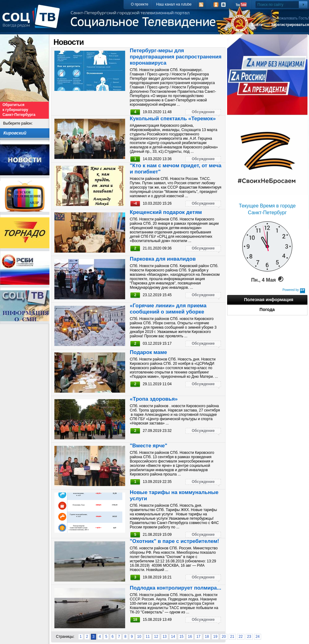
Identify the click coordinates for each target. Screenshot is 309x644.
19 (215, 637)
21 (232, 637)
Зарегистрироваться (290, 25)
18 (207, 637)
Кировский (15, 133)
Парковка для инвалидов (163, 259)
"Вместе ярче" (148, 446)
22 (241, 637)
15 (182, 637)
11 (148, 637)
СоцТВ (33, 21)
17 (198, 637)
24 (258, 637)
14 (173, 637)
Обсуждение (203, 112)
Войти (257, 25)
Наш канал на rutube (174, 4)
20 (224, 637)
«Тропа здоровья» (154, 399)
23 (249, 637)
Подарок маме (148, 352)
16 (190, 637)
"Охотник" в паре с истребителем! (174, 541)
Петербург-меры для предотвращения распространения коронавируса (176, 57)
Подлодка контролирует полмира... (176, 588)
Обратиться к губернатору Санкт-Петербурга (19, 110)
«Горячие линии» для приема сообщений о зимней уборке (168, 309)
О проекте (140, 4)
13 (165, 637)
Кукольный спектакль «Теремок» (173, 119)
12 (156, 637)
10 (139, 637)
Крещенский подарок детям (166, 212)
